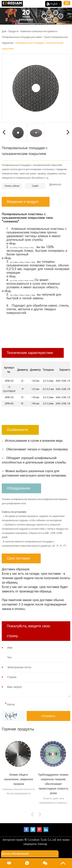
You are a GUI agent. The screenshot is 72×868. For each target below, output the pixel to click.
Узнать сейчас (12, 186)
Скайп (35, 186)
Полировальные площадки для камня (22, 37)
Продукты (13, 31)
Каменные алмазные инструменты (39, 31)
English (53, 4)
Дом (4, 31)
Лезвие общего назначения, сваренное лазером (19, 779)
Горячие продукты (18, 729)
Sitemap (42, 844)
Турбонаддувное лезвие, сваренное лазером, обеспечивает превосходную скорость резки (53, 784)
